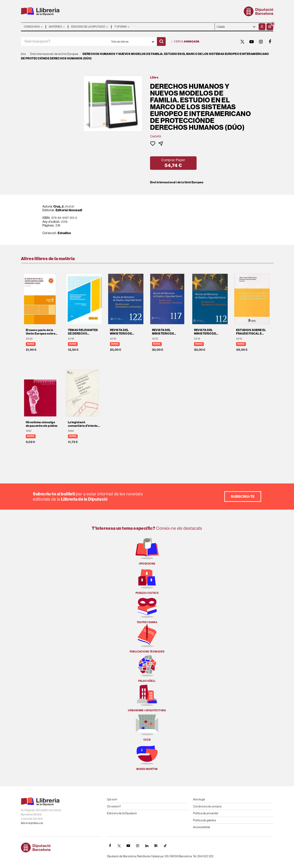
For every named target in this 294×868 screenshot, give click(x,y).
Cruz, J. (59, 206)
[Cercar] (161, 42)
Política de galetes (205, 820)
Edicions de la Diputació (122, 813)
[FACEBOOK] (270, 42)
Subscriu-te (243, 496)
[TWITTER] (243, 42)
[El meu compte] (262, 27)
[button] (270, 27)
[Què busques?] (65, 42)
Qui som (112, 799)
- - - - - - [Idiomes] (236, 27)
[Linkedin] (147, 846)
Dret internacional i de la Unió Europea (177, 182)
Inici (23, 54)
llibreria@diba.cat (32, 823)
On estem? (114, 806)
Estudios (64, 233)
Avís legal (199, 799)
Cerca (186, 42)
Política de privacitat (206, 813)
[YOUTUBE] (252, 42)
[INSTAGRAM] (261, 42)
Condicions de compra (207, 806)
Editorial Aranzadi (69, 210)
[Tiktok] (165, 846)
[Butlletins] (156, 846)
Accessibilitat (202, 827)
